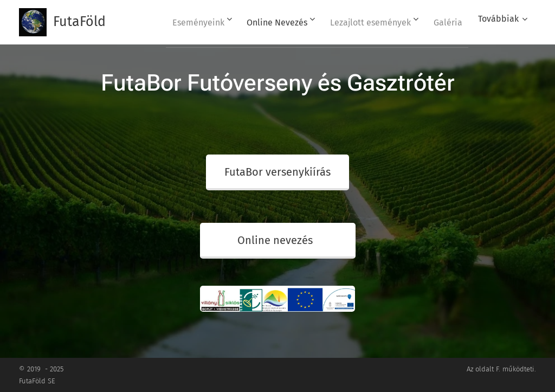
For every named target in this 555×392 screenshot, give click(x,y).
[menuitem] (185, 22)
